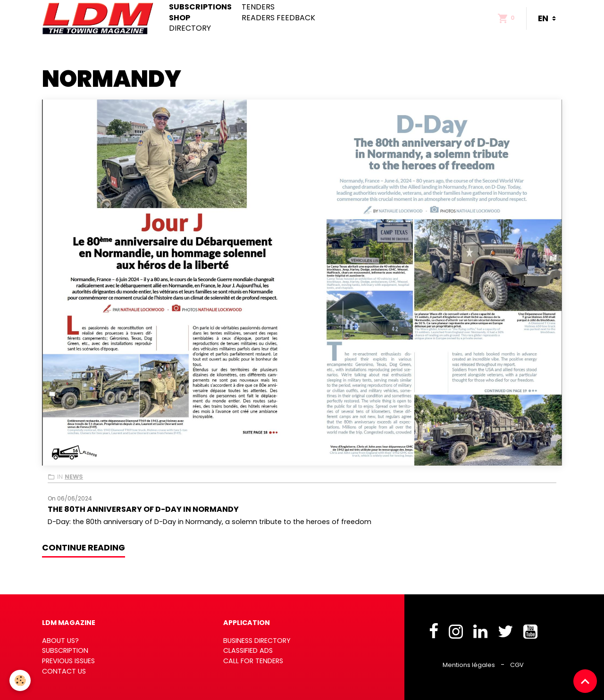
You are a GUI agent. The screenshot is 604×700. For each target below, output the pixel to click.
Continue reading (84, 548)
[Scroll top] (585, 681)
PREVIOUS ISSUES (68, 661)
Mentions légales (469, 665)
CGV (517, 665)
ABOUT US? (60, 641)
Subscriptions (200, 7)
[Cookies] (20, 680)
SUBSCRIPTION (65, 650)
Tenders (258, 7)
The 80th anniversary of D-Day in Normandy (143, 509)
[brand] (100, 18)
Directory (190, 28)
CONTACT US (64, 671)
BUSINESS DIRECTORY (257, 641)
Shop (180, 18)
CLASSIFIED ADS (248, 650)
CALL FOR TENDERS (253, 661)
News (74, 477)
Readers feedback (278, 18)
